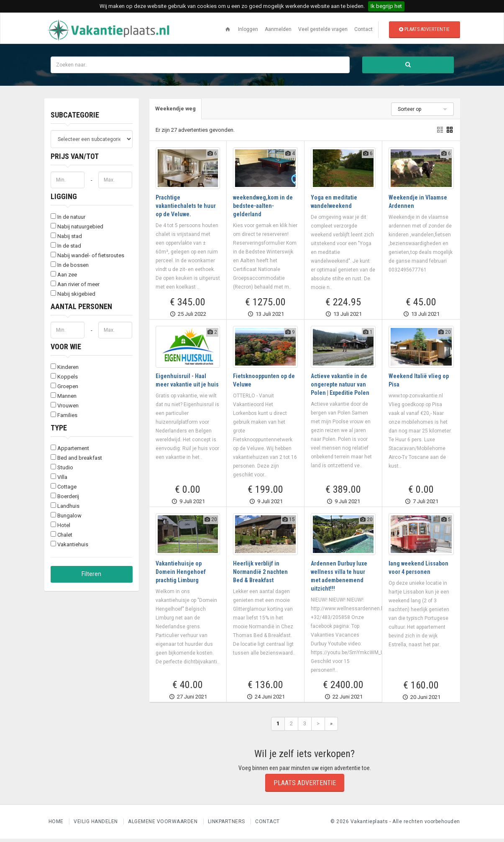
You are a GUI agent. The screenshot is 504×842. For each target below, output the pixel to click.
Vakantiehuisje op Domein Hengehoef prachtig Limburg (181, 575)
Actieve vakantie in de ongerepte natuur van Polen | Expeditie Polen (340, 388)
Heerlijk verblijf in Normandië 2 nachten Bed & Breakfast (260, 575)
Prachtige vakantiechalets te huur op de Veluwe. (186, 209)
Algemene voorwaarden (164, 825)
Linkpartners (227, 825)
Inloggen (248, 29)
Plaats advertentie (424, 29)
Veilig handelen (96, 825)
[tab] (177, 112)
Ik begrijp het (386, 6)
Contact (363, 29)
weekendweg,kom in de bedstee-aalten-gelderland (263, 209)
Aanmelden (278, 29)
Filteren (91, 577)
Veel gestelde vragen (323, 29)
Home (57, 825)
